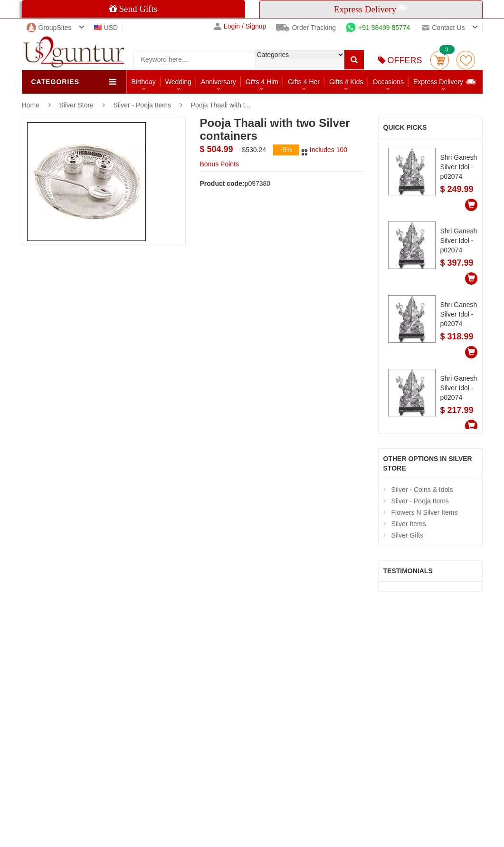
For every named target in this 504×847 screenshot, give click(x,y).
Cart (440, 60)
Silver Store (77, 105)
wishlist (466, 60)
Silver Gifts (408, 535)
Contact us (443, 28)
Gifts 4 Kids (346, 82)
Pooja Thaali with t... (221, 105)
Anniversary (219, 82)
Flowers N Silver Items (425, 512)
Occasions (388, 82)
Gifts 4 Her (304, 82)
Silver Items (409, 524)
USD (106, 28)
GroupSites (49, 28)
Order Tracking (306, 28)
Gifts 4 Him (262, 82)
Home (31, 105)
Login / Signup (240, 26)
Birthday (144, 82)
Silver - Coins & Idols (422, 490)
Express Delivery (445, 82)
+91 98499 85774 (378, 28)
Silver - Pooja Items (142, 105)
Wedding (178, 82)
